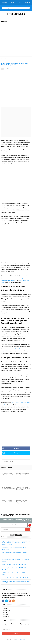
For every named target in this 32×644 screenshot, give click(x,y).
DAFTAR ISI (6, 616)
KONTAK (5, 612)
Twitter (10, 453)
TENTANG (6, 608)
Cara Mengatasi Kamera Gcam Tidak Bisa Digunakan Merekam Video (23, 488)
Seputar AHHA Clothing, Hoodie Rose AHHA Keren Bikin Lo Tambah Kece (8, 502)
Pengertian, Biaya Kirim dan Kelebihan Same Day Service (15, 578)
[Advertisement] (16, 40)
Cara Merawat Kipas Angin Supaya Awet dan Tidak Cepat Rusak (23, 475)
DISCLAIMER (6, 610)
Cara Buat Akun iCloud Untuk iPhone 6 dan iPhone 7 (14, 564)
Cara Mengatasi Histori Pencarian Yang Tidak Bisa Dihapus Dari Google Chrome (23, 502)
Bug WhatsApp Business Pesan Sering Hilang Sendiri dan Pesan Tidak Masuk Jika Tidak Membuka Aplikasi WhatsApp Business (16, 543)
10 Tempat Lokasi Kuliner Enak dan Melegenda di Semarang (8, 475)
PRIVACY (5, 614)
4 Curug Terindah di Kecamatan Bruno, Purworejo (14, 556)
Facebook (11, 449)
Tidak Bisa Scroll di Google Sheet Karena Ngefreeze (14, 553)
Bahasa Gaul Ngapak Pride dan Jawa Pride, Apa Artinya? (8, 488)
